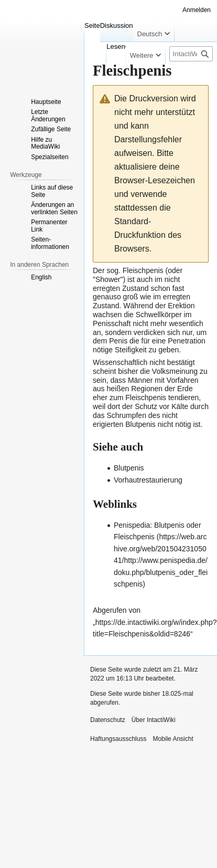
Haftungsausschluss (118, 739)
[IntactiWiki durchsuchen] (191, 54)
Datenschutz (108, 720)
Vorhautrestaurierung (148, 480)
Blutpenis (140, 424)
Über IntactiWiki (154, 720)
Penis (118, 341)
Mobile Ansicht (173, 739)
